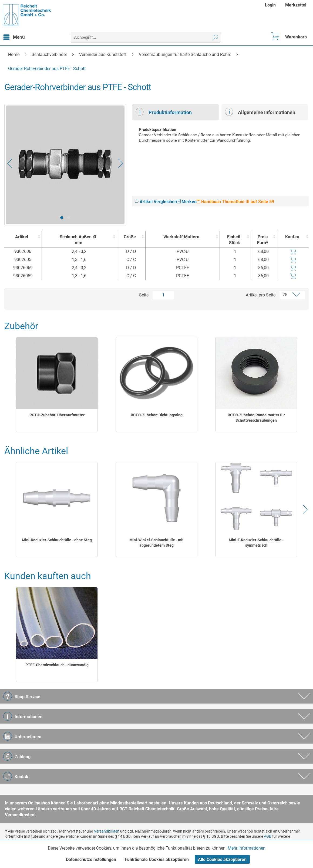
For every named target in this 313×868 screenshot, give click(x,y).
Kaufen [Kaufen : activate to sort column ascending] (292, 237)
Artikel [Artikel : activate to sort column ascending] (22, 237)
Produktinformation (164, 112)
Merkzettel (296, 5)
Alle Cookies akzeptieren (222, 859)
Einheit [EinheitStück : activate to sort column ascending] (234, 240)
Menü (14, 36)
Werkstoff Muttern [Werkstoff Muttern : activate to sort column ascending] (181, 237)
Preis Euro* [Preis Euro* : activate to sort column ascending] (262, 240)
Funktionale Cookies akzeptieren (157, 859)
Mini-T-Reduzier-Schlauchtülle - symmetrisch (256, 543)
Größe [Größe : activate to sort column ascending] (130, 237)
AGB (268, 836)
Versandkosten (107, 831)
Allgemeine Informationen (260, 112)
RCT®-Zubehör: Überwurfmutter (57, 415)
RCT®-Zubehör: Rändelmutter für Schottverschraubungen (256, 418)
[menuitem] (271, 5)
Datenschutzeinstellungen (91, 859)
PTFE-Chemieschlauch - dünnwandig (57, 665)
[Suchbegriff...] (146, 37)
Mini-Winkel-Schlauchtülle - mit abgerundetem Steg (156, 543)
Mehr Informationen (247, 848)
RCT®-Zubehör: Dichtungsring (157, 415)
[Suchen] (215, 37)
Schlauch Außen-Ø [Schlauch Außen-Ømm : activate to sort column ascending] (78, 240)
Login (270, 5)
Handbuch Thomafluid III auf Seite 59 (235, 202)
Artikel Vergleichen (156, 202)
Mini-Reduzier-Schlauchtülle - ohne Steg (57, 540)
